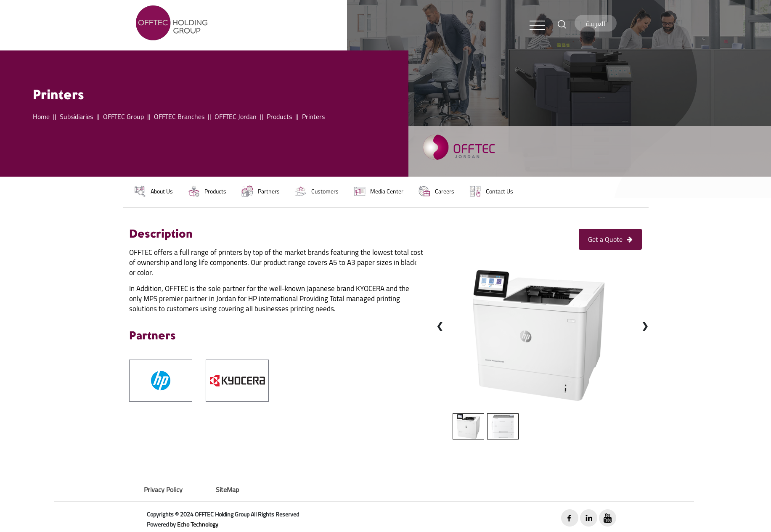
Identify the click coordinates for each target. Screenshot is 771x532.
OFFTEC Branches (179, 116)
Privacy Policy (163, 490)
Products (279, 116)
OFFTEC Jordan (236, 116)
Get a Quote (610, 239)
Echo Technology (198, 524)
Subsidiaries (76, 116)
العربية (596, 24)
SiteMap (227, 490)
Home (41, 116)
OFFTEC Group (123, 116)
